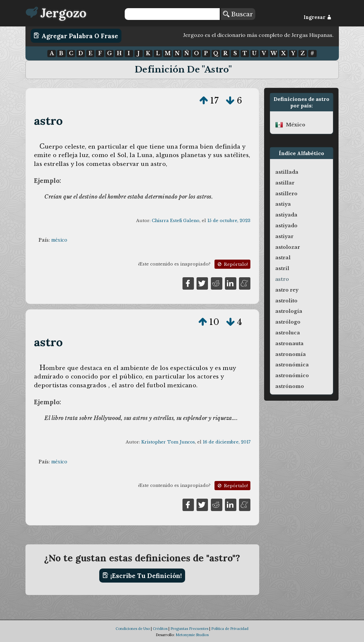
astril (282, 268)
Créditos (160, 629)
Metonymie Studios (192, 635)
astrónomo (290, 386)
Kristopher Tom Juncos (168, 442)
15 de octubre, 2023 (229, 221)
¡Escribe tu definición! (142, 575)
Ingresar (317, 17)
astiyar (284, 236)
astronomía (291, 354)
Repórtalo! (232, 264)
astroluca (288, 333)
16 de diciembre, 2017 (227, 442)
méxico (59, 240)
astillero (286, 194)
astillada (287, 172)
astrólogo (288, 322)
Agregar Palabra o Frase (76, 36)
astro (48, 121)
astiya (283, 204)
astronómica (292, 365)
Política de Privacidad (230, 629)
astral (283, 258)
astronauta (289, 344)
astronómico (292, 376)
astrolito (286, 301)
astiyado (286, 226)
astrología (289, 311)
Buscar (238, 14)
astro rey (287, 290)
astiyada (286, 215)
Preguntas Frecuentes (189, 629)
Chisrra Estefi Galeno (176, 221)
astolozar (288, 247)
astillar (285, 183)
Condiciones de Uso (133, 629)
